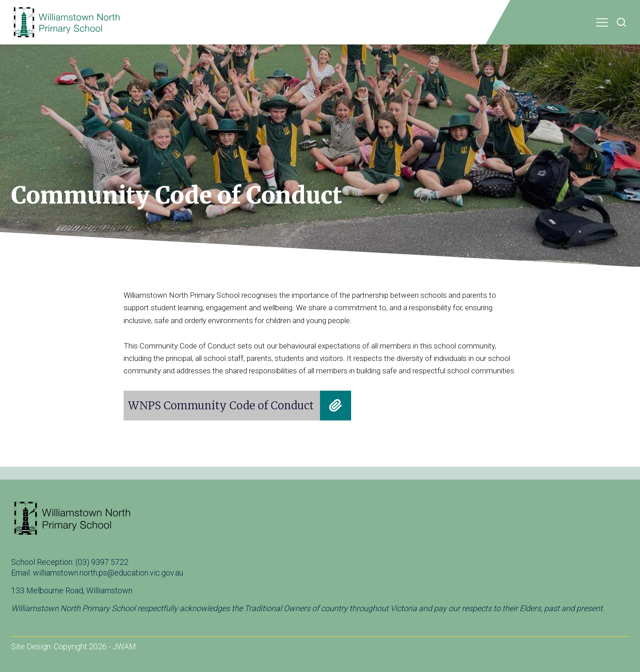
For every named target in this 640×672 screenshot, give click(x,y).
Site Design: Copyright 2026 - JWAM (74, 646)
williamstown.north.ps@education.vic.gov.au (108, 573)
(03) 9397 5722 (102, 562)
